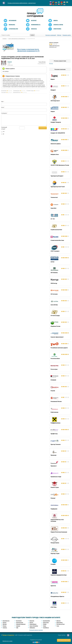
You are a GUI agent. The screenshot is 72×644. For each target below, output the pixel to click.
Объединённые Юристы (60, 594)
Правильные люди (60, 475)
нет (3, 132)
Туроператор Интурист (60, 174)
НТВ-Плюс (60, 605)
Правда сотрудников (8, 635)
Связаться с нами (7, 641)
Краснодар (46, 622)
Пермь (45, 624)
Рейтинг (59, 35)
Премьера (60, 453)
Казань (5, 622)
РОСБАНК (60, 378)
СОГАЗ (60, 260)
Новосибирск (33, 624)
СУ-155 (60, 217)
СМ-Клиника (60, 271)
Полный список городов (36, 630)
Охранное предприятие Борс (60, 573)
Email (3, 107)
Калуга (31, 622)
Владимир (19, 621)
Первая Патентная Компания (60, 530)
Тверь (45, 626)
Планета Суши (60, 485)
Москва (51, 64)
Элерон (60, 109)
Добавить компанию (64, 640)
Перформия (60, 507)
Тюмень (5, 628)
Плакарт (60, 496)
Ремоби (60, 389)
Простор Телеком (60, 442)
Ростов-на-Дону (61, 624)
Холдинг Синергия (60, 120)
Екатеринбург (46, 621)
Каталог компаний (51, 35)
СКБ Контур (60, 281)
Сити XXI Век (60, 303)
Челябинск (46, 628)
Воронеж (32, 621)
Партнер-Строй (60, 551)
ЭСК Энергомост (60, 99)
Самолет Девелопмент (60, 335)
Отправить (43, 128)
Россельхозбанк (60, 356)
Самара (18, 626)
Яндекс (60, 77)
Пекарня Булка (60, 541)
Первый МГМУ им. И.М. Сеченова (60, 518)
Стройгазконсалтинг (60, 228)
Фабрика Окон (60, 152)
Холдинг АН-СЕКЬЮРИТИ (60, 131)
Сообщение (4, 113)
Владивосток (6, 621)
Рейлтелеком (60, 410)
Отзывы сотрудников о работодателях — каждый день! (22, 3)
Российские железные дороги (60, 346)
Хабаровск (32, 628)
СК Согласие (60, 292)
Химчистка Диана (60, 142)
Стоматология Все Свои (60, 238)
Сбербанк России (60, 324)
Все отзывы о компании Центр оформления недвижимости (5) (28, 50)
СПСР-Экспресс (60, 249)
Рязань (5, 626)
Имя (2, 102)
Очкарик (60, 562)
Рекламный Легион (60, 399)
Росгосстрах (60, 367)
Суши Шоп (60, 206)
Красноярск (60, 622)
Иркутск (59, 621)
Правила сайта (67, 35)
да (3, 134)
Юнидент (60, 88)
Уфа (17, 628)
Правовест (60, 464)
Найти (32, 35)
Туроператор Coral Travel (60, 185)
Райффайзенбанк (60, 421)
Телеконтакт (60, 195)
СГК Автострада (60, 313)
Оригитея (60, 584)
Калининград (20, 622)
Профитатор (60, 432)
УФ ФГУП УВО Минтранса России (60, 163)
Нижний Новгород (21, 624)
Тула (58, 626)
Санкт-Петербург (34, 626)
